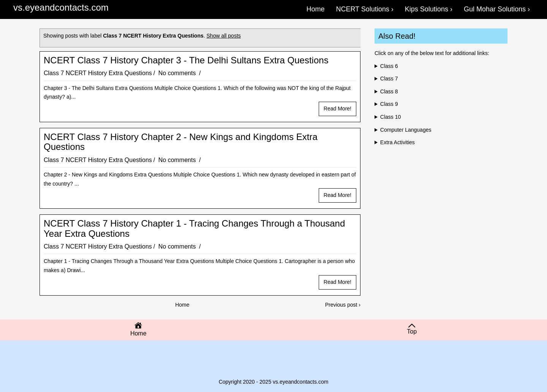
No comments (178, 73)
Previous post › (343, 305)
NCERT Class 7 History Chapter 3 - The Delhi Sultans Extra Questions (186, 60)
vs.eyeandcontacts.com (61, 7)
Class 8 (389, 91)
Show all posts (224, 36)
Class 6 (389, 66)
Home (182, 305)
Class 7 (389, 79)
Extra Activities (398, 142)
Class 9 (389, 104)
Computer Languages (406, 130)
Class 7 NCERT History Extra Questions (98, 73)
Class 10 (390, 117)
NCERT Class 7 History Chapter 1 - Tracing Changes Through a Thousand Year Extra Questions (194, 228)
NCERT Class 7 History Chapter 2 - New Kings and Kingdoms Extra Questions (181, 142)
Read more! (338, 109)
